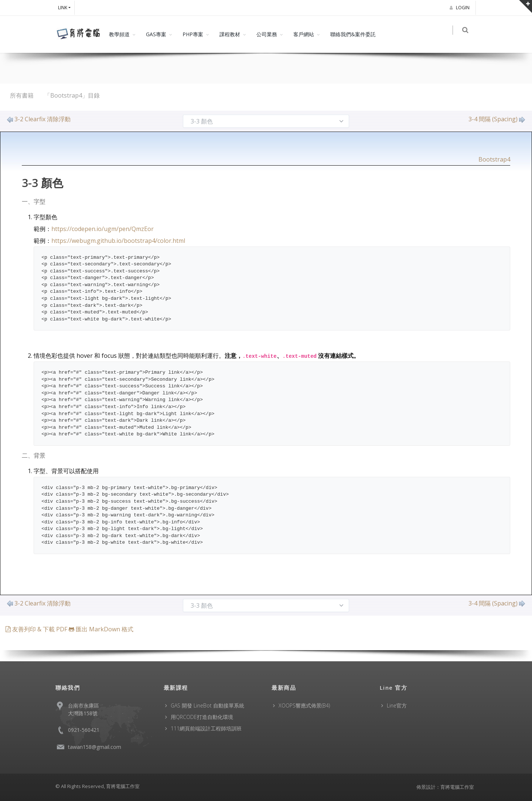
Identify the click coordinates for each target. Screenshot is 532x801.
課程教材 (230, 34)
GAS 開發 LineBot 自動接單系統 (207, 705)
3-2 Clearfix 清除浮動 (39, 119)
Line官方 (397, 705)
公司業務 (267, 34)
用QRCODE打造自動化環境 (202, 717)
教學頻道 (119, 34)
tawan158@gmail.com (95, 747)
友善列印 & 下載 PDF (37, 629)
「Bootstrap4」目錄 (72, 95)
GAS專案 (156, 34)
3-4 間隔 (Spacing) (497, 119)
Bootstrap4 (494, 159)
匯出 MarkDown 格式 (101, 629)
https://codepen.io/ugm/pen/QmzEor (103, 229)
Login (461, 8)
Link (63, 8)
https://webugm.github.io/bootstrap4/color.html (118, 241)
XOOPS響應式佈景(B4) (304, 705)
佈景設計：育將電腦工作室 (445, 787)
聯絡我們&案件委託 (353, 34)
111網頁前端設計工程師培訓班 (206, 728)
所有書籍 (22, 95)
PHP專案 (193, 34)
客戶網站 (304, 34)
